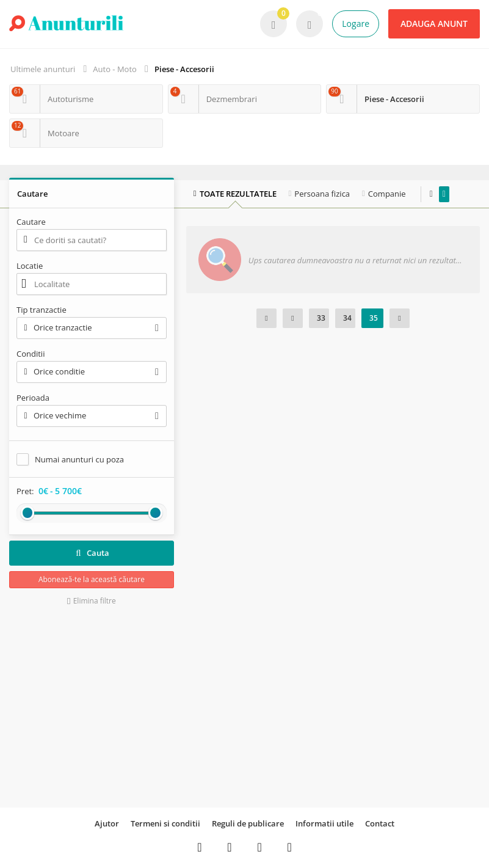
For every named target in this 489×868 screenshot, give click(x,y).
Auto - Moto (115, 69)
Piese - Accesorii (184, 69)
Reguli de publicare (248, 823)
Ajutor (107, 823)
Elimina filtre (92, 601)
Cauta (92, 553)
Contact (380, 823)
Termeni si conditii (165, 823)
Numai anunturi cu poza (79, 459)
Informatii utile (324, 823)
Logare (356, 24)
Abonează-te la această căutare (92, 579)
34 (347, 318)
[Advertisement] (92, 707)
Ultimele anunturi (43, 69)
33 (321, 318)
